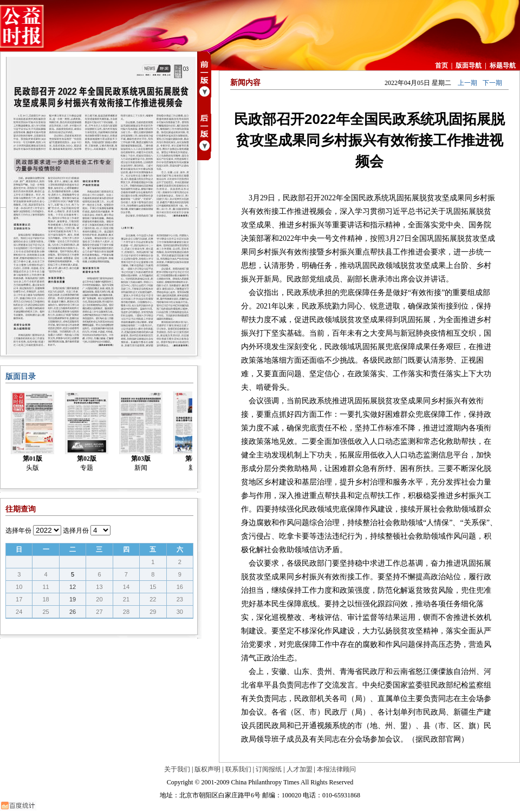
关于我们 (177, 769)
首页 (441, 66)
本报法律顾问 (336, 769)
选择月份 (76, 531)
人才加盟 (300, 769)
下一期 (492, 83)
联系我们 (238, 769)
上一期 (467, 83)
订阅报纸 (269, 769)
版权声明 (207, 769)
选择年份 (18, 531)
